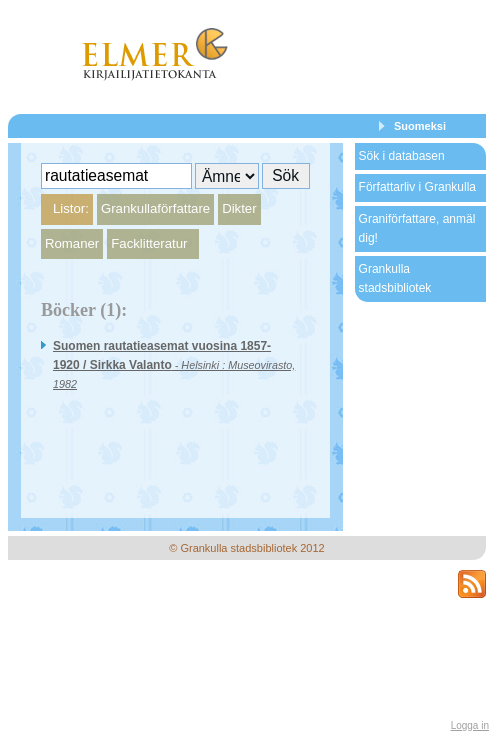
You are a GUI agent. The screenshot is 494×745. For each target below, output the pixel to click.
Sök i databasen (402, 156)
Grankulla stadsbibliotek (395, 278)
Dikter (239, 208)
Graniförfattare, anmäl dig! (417, 228)
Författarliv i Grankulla (417, 187)
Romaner (72, 243)
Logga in (470, 725)
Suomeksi (420, 126)
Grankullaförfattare (155, 208)
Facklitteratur (149, 243)
